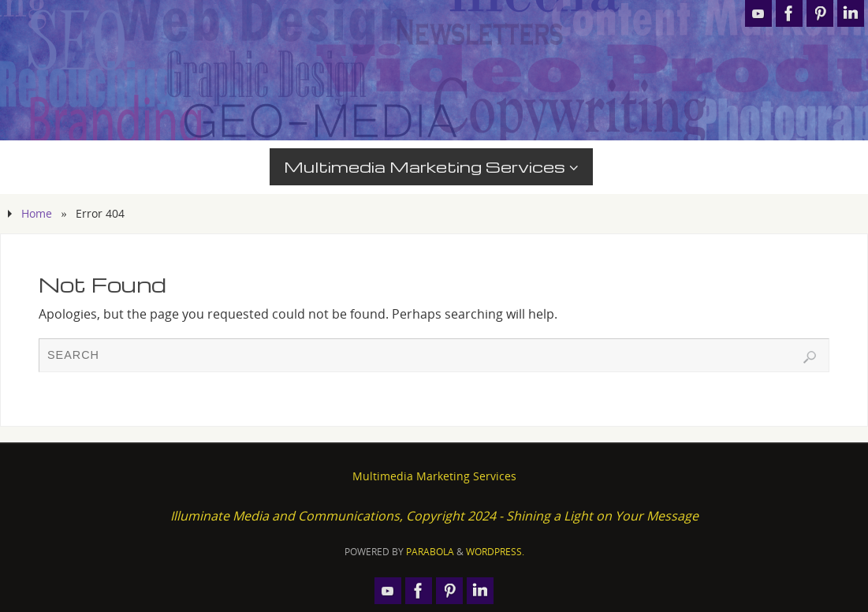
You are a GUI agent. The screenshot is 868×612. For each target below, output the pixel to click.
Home (37, 213)
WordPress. (495, 552)
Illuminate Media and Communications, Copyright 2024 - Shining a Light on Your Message (434, 516)
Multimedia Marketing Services (434, 476)
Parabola (430, 552)
